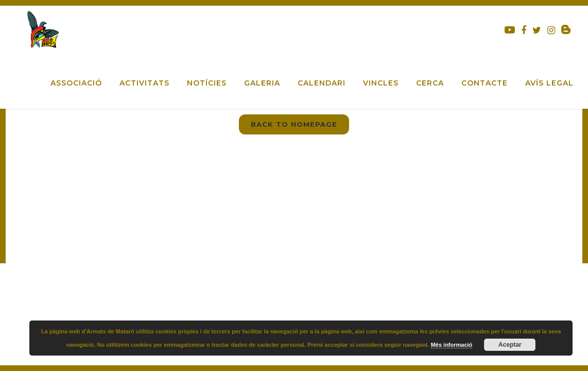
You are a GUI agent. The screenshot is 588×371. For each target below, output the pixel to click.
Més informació (452, 345)
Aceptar (510, 345)
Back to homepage (294, 124)
